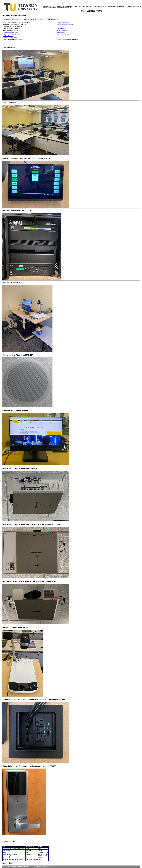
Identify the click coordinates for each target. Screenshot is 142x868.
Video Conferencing (8, 32)
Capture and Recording (9, 34)
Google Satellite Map (63, 34)
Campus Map (61, 32)
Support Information (63, 23)
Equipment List (61, 28)
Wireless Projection (8, 36)
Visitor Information (62, 30)
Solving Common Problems (65, 25)
